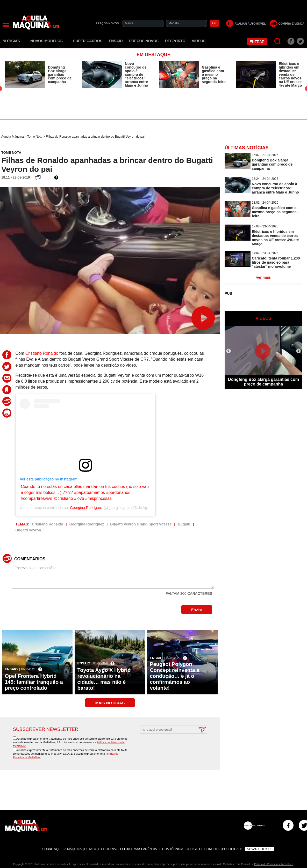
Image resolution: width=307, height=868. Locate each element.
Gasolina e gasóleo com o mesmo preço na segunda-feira (214, 75)
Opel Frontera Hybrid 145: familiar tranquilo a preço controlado (34, 682)
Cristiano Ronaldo (42, 353)
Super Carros (88, 41)
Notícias (13, 41)
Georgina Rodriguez (87, 524)
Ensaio (116, 41)
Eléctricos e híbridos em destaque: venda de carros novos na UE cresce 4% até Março (290, 75)
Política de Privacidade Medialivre (274, 864)
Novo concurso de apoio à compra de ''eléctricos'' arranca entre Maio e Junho (136, 75)
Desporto (175, 41)
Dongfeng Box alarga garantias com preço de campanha (60, 75)
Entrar (257, 42)
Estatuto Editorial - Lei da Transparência (120, 849)
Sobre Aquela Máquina (62, 849)
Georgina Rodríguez (86, 508)
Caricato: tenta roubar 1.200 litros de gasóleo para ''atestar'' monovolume (276, 262)
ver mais (264, 277)
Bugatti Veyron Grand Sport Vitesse (141, 524)
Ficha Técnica (171, 849)
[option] (38, 75)
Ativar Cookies (260, 849)
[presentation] (168, 746)
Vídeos (199, 41)
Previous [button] (229, 351)
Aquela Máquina (13, 137)
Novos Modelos (48, 41)
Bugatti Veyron (28, 530)
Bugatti (184, 524)
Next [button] (298, 351)
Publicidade (232, 849)
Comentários (30, 559)
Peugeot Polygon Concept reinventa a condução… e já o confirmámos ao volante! (174, 676)
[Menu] (6, 25)
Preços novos (144, 41)
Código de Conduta (203, 849)
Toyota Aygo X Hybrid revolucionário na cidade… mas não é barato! (104, 679)
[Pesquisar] (278, 41)
